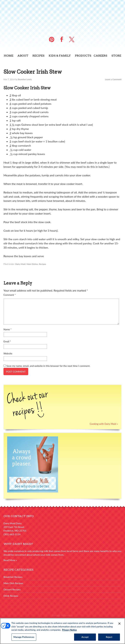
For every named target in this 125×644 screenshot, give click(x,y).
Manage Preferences (63, 615)
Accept (85, 639)
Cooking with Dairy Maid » (104, 424)
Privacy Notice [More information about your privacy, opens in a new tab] (69, 632)
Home (9, 56)
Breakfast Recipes (13, 577)
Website (8, 353)
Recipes (38, 56)
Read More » (10, 560)
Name (7, 329)
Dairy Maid (20, 264)
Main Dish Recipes (13, 583)
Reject (109, 639)
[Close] (119, 626)
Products (83, 56)
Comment (10, 295)
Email (7, 341)
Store (116, 56)
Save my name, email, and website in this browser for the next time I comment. (48, 366)
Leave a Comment (113, 79)
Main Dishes (32, 264)
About (23, 56)
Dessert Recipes (12, 589)
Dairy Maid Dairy (63, 16)
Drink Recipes (11, 596)
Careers (100, 56)
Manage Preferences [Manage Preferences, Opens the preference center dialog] (24, 639)
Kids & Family (60, 56)
